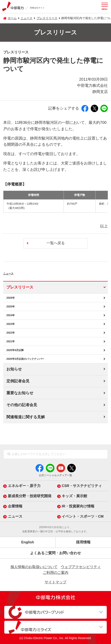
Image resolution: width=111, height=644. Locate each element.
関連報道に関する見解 (26, 417)
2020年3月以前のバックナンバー (25, 359)
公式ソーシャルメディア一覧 (55, 475)
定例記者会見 (18, 381)
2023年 (11, 324)
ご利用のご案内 (56, 573)
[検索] (9, 454)
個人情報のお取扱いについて (34, 567)
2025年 (11, 307)
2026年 (11, 298)
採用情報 (83, 542)
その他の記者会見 (22, 405)
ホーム (12, 18)
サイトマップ (55, 582)
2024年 (11, 315)
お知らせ (14, 369)
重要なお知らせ (20, 393)
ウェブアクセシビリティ (81, 567)
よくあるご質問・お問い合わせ (55, 553)
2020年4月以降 (15, 350)
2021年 (11, 341)
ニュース (15, 272)
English (28, 542)
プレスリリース (47, 18)
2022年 (11, 333)
